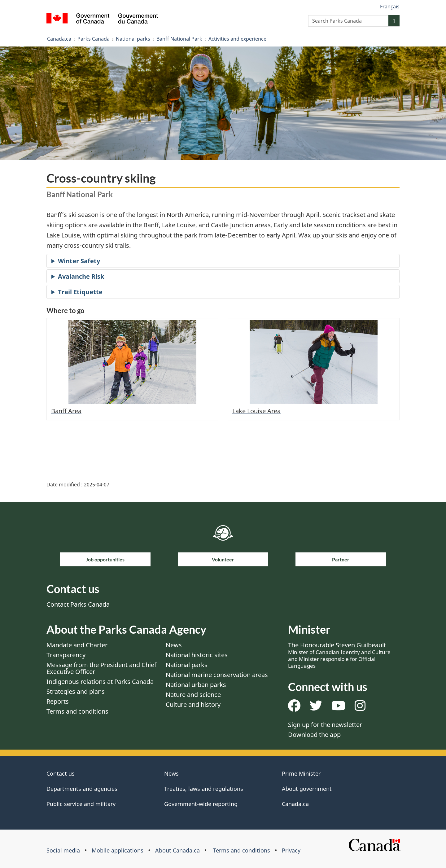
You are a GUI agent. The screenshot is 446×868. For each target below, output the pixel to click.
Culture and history (193, 704)
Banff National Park (179, 39)
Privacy (291, 850)
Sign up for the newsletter (325, 725)
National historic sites (197, 655)
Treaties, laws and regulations (204, 789)
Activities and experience (237, 39)
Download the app (314, 735)
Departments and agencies (82, 789)
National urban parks (196, 685)
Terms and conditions (77, 711)
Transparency (66, 655)
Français (390, 7)
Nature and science (193, 695)
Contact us (61, 773)
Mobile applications (118, 850)
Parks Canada (94, 39)
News (174, 645)
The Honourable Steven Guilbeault (339, 655)
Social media (63, 850)
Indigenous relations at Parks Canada (100, 682)
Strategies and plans (76, 691)
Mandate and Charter (77, 645)
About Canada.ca (177, 850)
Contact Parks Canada (78, 604)
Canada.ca (59, 39)
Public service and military (81, 804)
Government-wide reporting (201, 804)
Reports (58, 701)
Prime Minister (301, 773)
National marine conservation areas (217, 675)
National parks (133, 39)
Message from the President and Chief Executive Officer (101, 668)
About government (307, 789)
